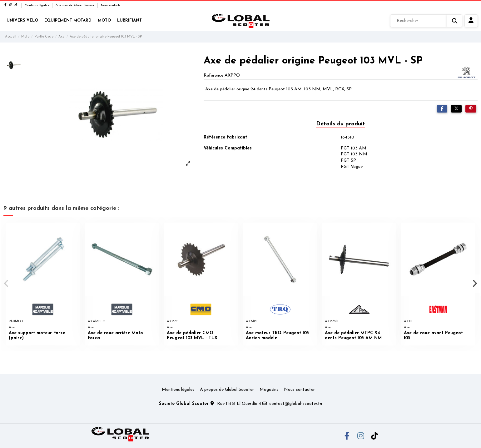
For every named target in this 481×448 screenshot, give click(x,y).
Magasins (269, 390)
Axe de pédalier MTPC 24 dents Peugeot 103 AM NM (353, 336)
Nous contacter (111, 5)
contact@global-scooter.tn (296, 404)
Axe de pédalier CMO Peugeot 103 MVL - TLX (192, 336)
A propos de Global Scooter (75, 5)
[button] (7, 284)
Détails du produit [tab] (341, 124)
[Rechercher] (426, 21)
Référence (213, 76)
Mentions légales (37, 5)
